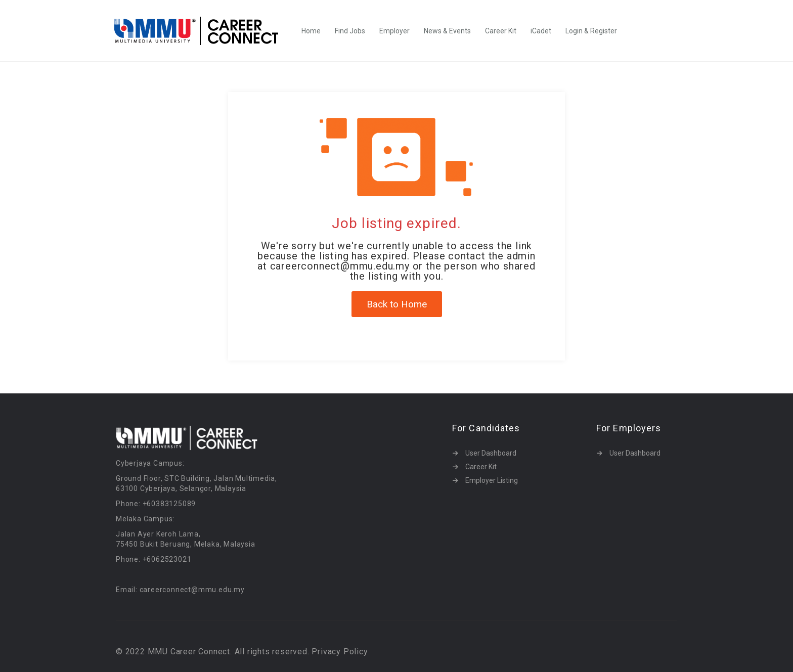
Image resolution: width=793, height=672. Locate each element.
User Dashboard (491, 453)
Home (311, 31)
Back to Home (397, 304)
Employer (394, 31)
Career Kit (501, 31)
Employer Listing (492, 480)
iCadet (541, 31)
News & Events (447, 31)
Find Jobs (350, 31)
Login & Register (591, 31)
